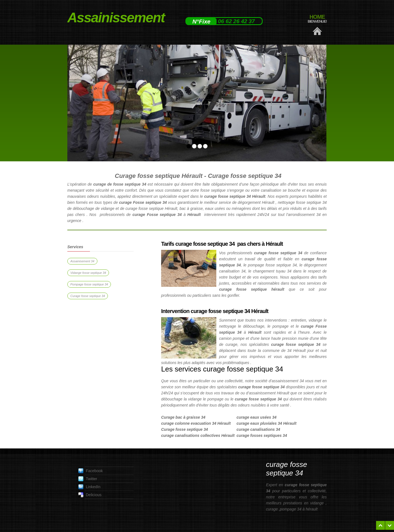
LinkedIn (89, 487)
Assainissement (103, 18)
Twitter (88, 479)
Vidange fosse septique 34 (88, 273)
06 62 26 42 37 (236, 21)
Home (317, 19)
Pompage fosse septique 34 (89, 284)
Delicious (90, 495)
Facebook (90, 471)
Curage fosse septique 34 (88, 296)
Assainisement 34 (82, 261)
